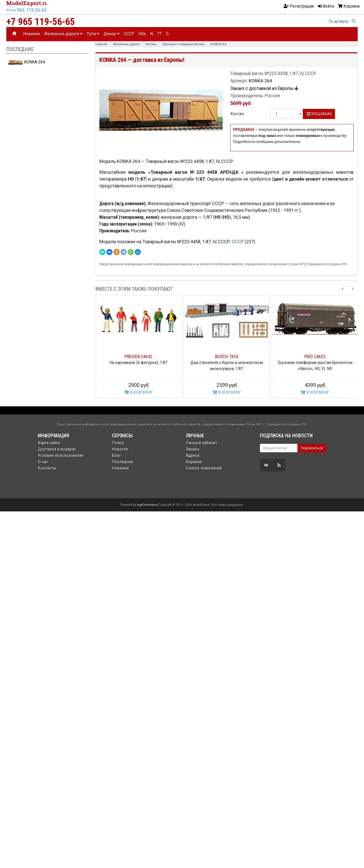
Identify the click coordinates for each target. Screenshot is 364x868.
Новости (120, 449)
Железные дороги (63, 34)
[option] (138, 347)
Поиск (118, 443)
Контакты (47, 468)
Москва (11, 10)
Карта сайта (49, 443)
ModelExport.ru (27, 3)
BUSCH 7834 (227, 356)
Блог (117, 455)
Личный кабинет (201, 443)
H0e (142, 34)
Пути (93, 34)
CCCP (129, 34)
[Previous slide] (343, 289)
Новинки (31, 34)
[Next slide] (353, 289)
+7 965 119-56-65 (41, 22)
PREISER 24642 (138, 356)
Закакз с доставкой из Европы (264, 88)
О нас (43, 462)
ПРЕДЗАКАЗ (319, 114)
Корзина (194, 462)
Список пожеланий (204, 468)
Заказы (193, 449)
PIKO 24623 (315, 356)
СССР (238, 242)
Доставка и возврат (57, 449)
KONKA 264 (27, 62)
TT (160, 34)
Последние (123, 462)
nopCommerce (147, 505)
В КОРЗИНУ (138, 392)
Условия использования (61, 455)
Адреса (193, 455)
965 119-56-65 (32, 10)
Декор (112, 34)
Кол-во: (237, 114)
